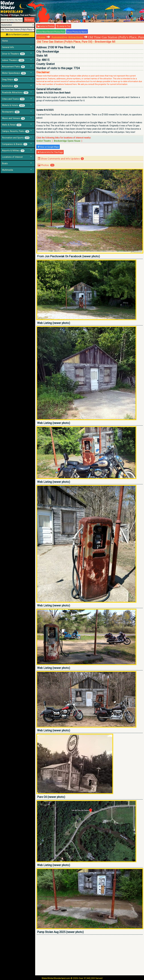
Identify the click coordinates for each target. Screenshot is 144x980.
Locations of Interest (12, 157)
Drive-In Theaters (13, 54)
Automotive (10, 86)
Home (5, 41)
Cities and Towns (13, 99)
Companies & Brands (15, 144)
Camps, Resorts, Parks (16, 131)
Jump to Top (63, 26)
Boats (5, 163)
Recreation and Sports (16, 138)
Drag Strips (10, 80)
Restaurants (11, 112)
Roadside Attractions (15, 93)
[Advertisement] (90, 955)
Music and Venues (13, 118)
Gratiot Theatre (44, 141)
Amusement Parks (13, 67)
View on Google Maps (48, 147)
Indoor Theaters (13, 60)
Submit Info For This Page (50, 152)
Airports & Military (13, 151)
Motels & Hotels (13, 105)
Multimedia (7, 170)
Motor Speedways (14, 73)
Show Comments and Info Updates (61, 159)
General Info (8, 47)
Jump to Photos (46, 26)
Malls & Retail (12, 125)
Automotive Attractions (67, 37)
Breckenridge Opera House (67, 141)
